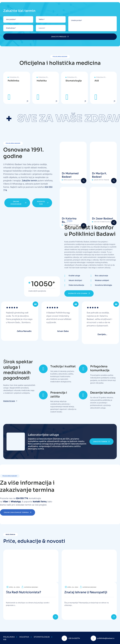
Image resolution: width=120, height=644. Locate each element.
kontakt (37, 501)
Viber (5, 501)
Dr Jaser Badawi (103, 219)
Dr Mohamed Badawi (70, 175)
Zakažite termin (29, 181)
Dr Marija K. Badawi (99, 175)
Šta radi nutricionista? (24, 591)
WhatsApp (16, 501)
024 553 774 (22, 497)
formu (44, 501)
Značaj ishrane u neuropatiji (86, 591)
